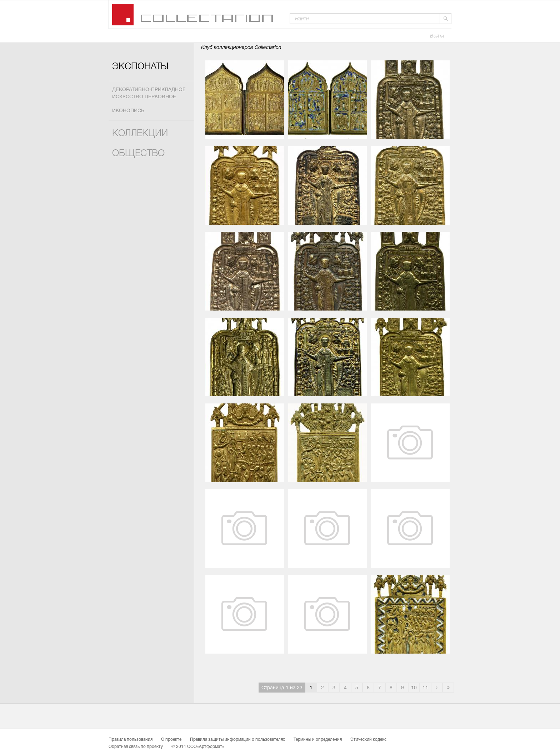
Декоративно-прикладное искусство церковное (149, 93)
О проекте (171, 740)
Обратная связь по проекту (136, 747)
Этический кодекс (368, 740)
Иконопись (128, 111)
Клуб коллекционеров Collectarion (241, 48)
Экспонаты (140, 67)
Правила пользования (131, 740)
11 (425, 688)
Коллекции (140, 134)
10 (414, 688)
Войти (437, 36)
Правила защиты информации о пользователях (237, 740)
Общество (138, 154)
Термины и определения (318, 740)
